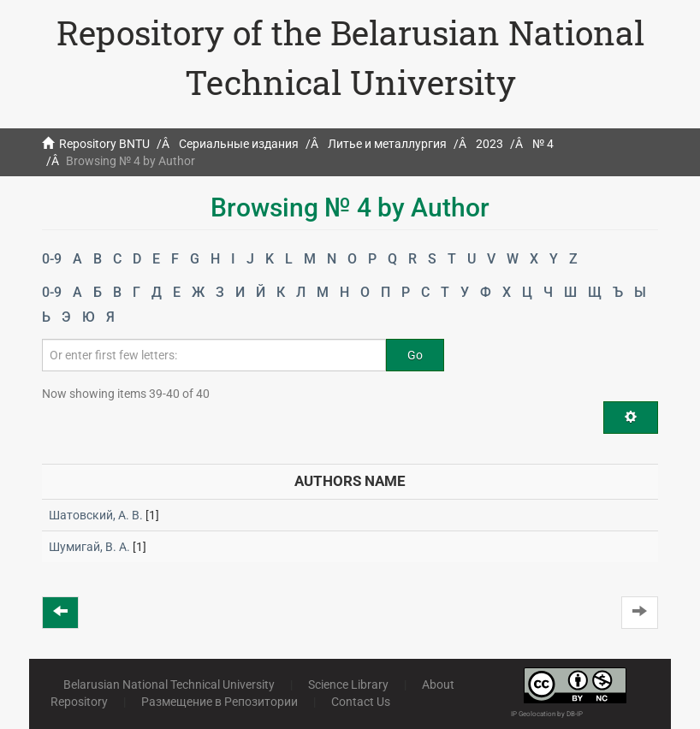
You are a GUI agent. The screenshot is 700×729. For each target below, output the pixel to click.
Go (415, 355)
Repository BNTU (104, 144)
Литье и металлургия (387, 144)
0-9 (52, 259)
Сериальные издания (239, 144)
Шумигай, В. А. (89, 547)
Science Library (348, 685)
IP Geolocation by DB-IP (547, 714)
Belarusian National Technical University (169, 685)
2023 (489, 144)
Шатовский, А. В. (96, 515)
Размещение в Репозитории (219, 702)
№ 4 (543, 144)
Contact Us (361, 702)
